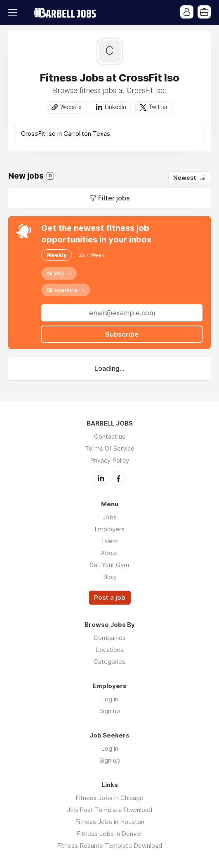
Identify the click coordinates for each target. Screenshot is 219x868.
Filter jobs (114, 198)
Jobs (109, 517)
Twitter (158, 107)
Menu (14, 12)
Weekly (57, 255)
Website (71, 107)
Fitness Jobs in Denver (109, 834)
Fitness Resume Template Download (109, 846)
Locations (110, 650)
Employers (109, 529)
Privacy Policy (109, 460)
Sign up (110, 711)
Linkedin (115, 107)
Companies (110, 638)
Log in (110, 699)
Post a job (110, 598)
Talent (109, 541)
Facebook (118, 479)
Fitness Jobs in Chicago (109, 798)
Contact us (110, 436)
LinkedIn (101, 479)
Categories (109, 662)
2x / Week (92, 255)
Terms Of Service (110, 448)
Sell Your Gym (109, 565)
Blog (109, 577)
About (109, 553)
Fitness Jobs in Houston (110, 822)
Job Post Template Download (109, 810)
